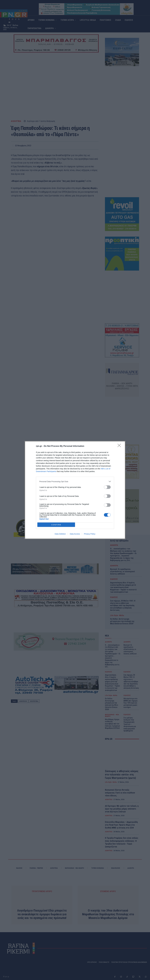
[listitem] (75, 481)
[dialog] (75, 490)
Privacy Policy (90, 534)
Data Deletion (60, 534)
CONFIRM (56, 525)
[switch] (107, 487)
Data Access (75, 534)
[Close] (120, 446)
